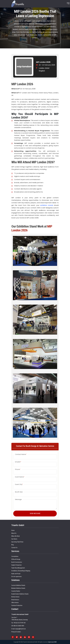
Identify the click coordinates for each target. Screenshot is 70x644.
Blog (13, 545)
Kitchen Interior (15, 597)
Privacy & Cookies (16, 632)
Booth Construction (17, 562)
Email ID (18, 462)
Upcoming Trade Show (17, 542)
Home (13, 530)
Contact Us (14, 548)
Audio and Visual (16, 574)
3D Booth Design (16, 559)
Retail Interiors (15, 600)
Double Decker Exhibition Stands (20, 594)
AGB (55, 642)
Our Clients (14, 539)
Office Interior (15, 603)
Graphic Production (16, 565)
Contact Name (21, 454)
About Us (14, 533)
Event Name (20, 477)
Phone (18, 469)
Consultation (15, 556)
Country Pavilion (16, 591)
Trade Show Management (18, 568)
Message (18, 499)
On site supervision (16, 577)
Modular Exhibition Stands (18, 588)
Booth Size (19, 492)
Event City (19, 484)
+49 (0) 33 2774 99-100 (19, 623)
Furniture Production (17, 605)
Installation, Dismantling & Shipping (21, 571)
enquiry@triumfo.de (20, 629)
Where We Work (16, 536)
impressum (51, 642)
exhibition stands (47, 205)
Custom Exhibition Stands (18, 585)
